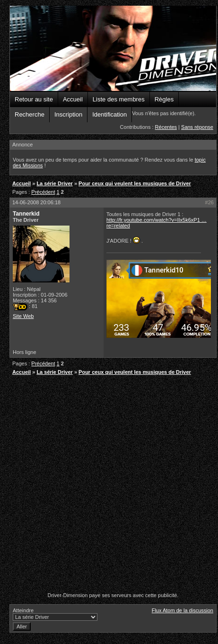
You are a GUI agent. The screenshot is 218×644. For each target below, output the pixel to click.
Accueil (73, 99)
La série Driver (54, 183)
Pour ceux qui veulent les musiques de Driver (135, 183)
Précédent (43, 192)
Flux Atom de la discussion (183, 610)
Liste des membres (119, 99)
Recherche (30, 114)
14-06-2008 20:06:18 (36, 202)
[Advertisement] (106, 485)
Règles (164, 99)
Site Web (23, 316)
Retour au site (34, 99)
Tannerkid (26, 214)
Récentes (166, 127)
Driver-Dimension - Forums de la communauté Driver (113, 49)
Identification (109, 114)
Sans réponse (197, 127)
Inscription (68, 114)
